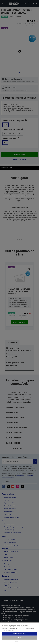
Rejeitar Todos (19, 638)
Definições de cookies (19, 642)
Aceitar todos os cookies (19, 634)
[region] (19, 633)
